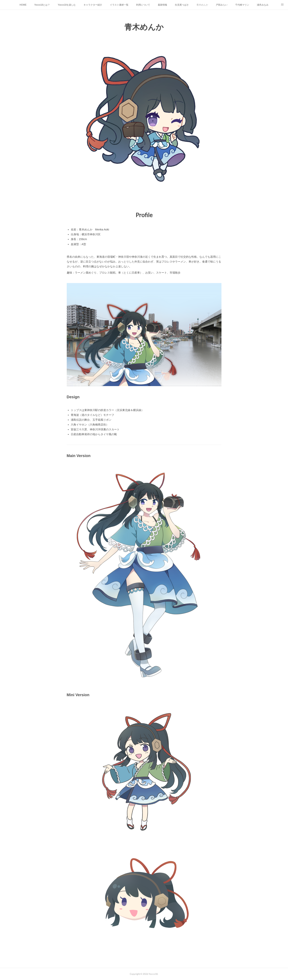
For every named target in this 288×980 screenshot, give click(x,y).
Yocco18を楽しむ (67, 5)
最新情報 (162, 5)
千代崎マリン (242, 5)
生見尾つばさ (182, 5)
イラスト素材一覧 (119, 5)
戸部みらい (222, 5)
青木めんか (202, 5)
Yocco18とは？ (42, 5)
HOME (23, 5)
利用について (143, 5)
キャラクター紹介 (93, 5)
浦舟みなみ (263, 5)
